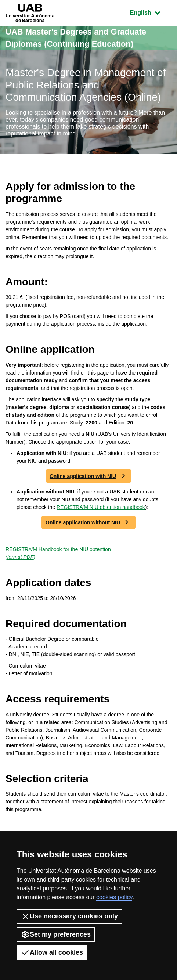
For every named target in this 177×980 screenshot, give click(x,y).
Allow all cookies (52, 952)
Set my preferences (56, 934)
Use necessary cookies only (69, 916)
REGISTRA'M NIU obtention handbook (101, 507)
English (151, 12)
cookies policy (114, 897)
